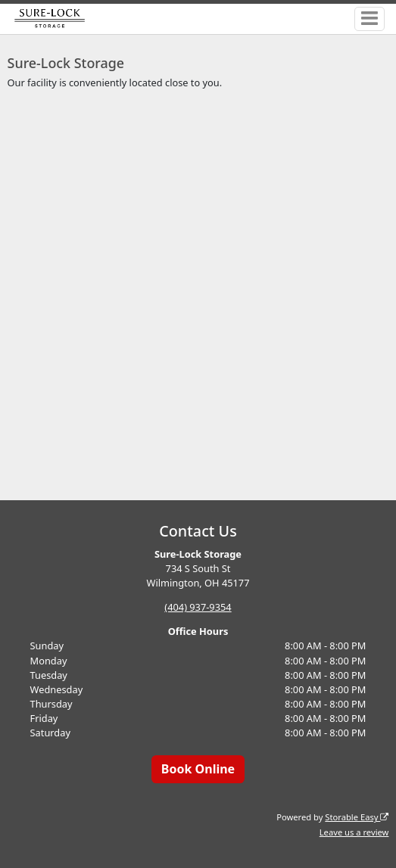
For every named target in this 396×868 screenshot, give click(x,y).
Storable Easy (357, 817)
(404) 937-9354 (198, 607)
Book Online (198, 769)
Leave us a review (354, 832)
